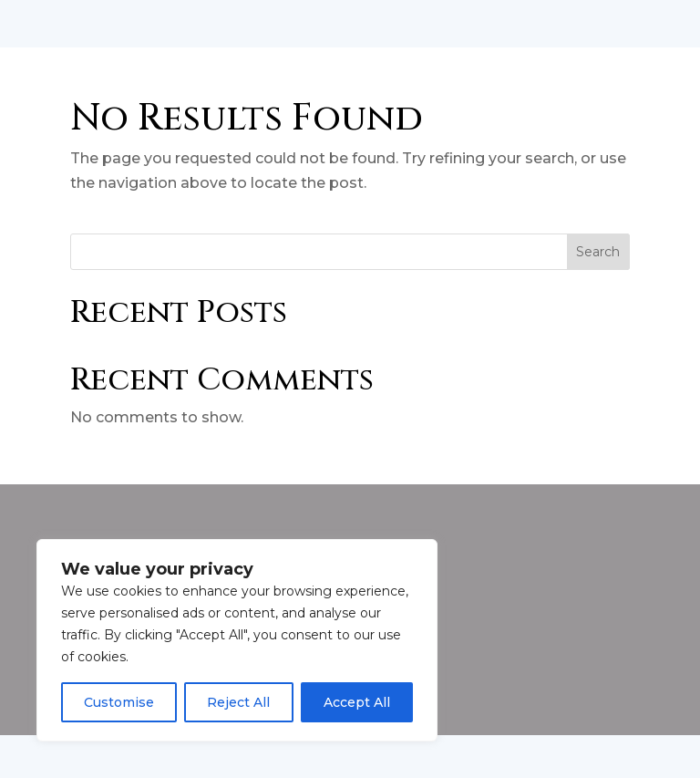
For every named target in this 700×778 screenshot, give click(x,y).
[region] (237, 640)
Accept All (357, 702)
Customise (119, 702)
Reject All (238, 702)
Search (598, 295)
